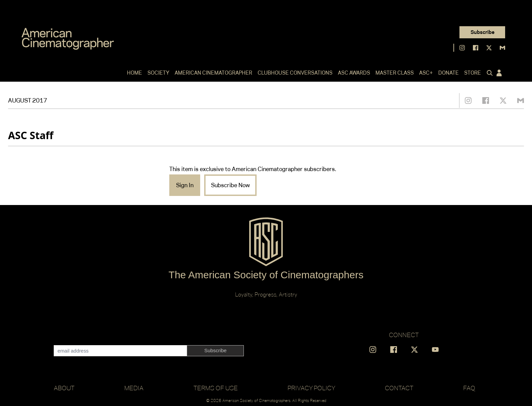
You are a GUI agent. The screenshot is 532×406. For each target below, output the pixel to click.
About (64, 388)
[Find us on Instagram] (462, 48)
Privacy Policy (311, 388)
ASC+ (426, 73)
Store (473, 73)
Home (135, 73)
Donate (449, 73)
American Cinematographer (213, 73)
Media (134, 388)
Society (158, 73)
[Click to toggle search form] (488, 73)
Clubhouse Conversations (295, 73)
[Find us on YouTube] (435, 350)
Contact (399, 388)
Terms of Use (216, 388)
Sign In (185, 185)
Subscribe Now (230, 185)
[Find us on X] (489, 48)
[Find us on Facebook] (476, 48)
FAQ (469, 388)
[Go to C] (68, 39)
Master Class (395, 73)
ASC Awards (354, 73)
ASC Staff (31, 135)
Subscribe (482, 32)
